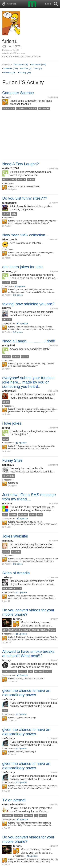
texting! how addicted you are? (28, 304)
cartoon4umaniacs (14, 804)
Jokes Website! (15, 536)
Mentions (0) (26, 68)
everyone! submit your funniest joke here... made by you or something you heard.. (28, 382)
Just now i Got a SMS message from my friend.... (29, 497)
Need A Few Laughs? (20, 164)
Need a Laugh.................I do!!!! (29, 341)
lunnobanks (9, 203)
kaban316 (8, 465)
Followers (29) (9, 73)
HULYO (7, 308)
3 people (23, 443)
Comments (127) (10, 68)
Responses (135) (38, 64)
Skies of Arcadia (16, 573)
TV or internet (14, 800)
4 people (22, 286)
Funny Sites (12, 460)
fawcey (6, 660)
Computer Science (18, 93)
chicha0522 (9, 391)
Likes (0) (38, 68)
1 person (19, 295)
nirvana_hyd (10, 271)
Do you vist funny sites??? (25, 198)
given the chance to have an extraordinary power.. (26, 693)
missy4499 (9, 346)
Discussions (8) (21, 64)
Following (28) (24, 73)
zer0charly (9, 699)
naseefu (7, 504)
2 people (24, 323)
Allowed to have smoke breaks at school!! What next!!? (28, 654)
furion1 (7, 97)
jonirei (6, 428)
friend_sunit (10, 240)
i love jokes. (12, 423)
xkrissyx (7, 577)
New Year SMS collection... (25, 235)
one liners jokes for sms (22, 267)
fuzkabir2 (8, 541)
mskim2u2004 (11, 168)
